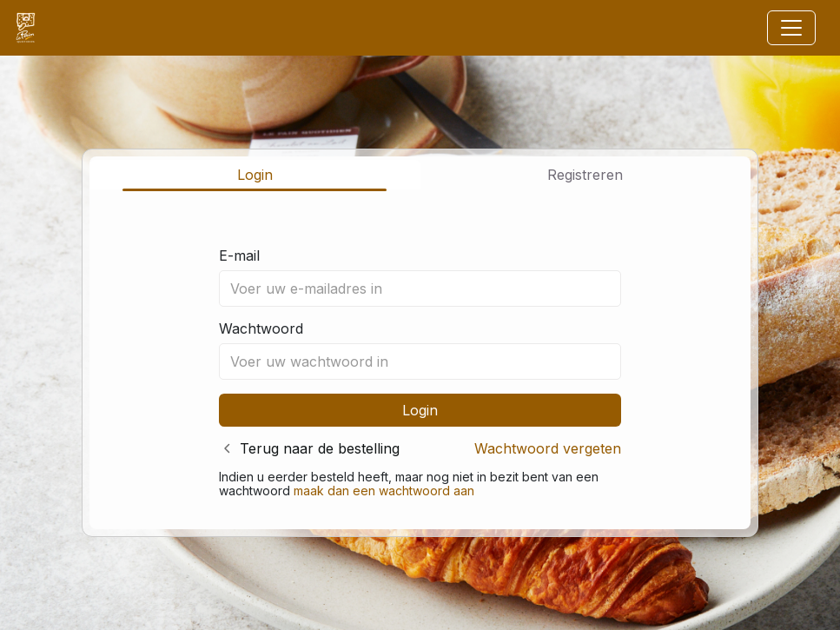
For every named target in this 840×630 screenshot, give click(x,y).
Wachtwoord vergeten (548, 448)
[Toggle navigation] (791, 28)
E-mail (239, 255)
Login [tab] (255, 175)
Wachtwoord (261, 328)
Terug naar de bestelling (320, 448)
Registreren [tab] (585, 175)
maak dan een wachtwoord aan (384, 491)
